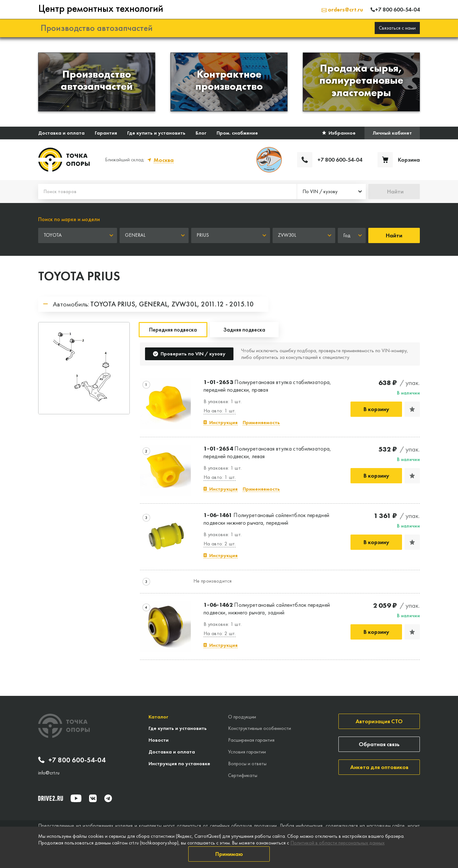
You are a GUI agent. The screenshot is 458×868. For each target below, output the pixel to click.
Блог (201, 133)
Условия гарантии (247, 752)
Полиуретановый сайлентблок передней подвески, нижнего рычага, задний (267, 608)
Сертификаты (243, 775)
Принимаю (229, 854)
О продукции (242, 717)
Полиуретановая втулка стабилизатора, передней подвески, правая (267, 386)
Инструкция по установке (179, 763)
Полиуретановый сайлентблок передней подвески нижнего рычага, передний (266, 519)
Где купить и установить (156, 133)
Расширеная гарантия (251, 740)
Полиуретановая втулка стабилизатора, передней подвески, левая (267, 452)
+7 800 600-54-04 (72, 760)
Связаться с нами (397, 28)
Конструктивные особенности (260, 728)
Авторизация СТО (379, 721)
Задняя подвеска (244, 329)
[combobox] (331, 192)
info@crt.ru (49, 773)
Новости (159, 740)
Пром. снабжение (237, 133)
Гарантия (106, 133)
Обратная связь (379, 744)
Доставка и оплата (61, 133)
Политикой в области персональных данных (337, 843)
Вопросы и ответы (247, 763)
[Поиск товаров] (167, 192)
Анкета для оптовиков (379, 767)
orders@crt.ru (342, 9)
